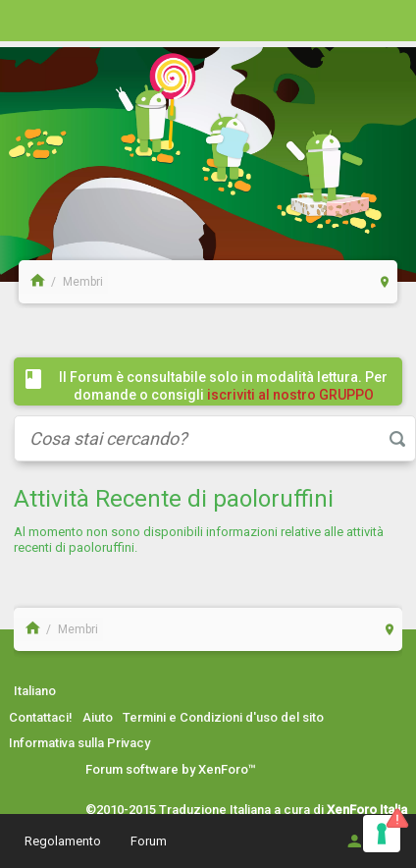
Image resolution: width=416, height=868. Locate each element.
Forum (149, 841)
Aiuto (98, 717)
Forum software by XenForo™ (171, 769)
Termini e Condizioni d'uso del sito (223, 717)
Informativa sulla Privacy (79, 743)
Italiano (35, 691)
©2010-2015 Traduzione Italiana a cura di (246, 810)
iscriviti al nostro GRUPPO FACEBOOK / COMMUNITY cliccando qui (228, 404)
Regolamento (63, 841)
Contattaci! (41, 717)
